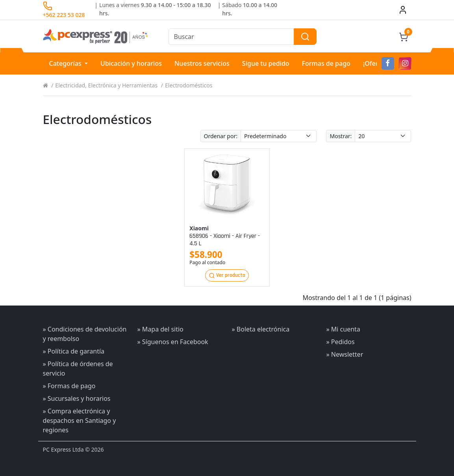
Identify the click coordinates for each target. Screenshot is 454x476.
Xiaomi (199, 228)
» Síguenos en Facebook (173, 342)
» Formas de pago (69, 386)
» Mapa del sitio (160, 329)
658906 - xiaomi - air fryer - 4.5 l (225, 240)
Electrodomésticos (189, 85)
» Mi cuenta (343, 329)
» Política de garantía (74, 351)
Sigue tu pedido (266, 63)
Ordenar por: (221, 136)
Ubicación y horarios (131, 63)
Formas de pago (326, 63)
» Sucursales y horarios (77, 398)
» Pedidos (341, 342)
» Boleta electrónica (261, 329)
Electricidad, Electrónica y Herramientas (106, 85)
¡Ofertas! (376, 63)
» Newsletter (345, 354)
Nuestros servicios (202, 63)
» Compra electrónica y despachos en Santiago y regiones (80, 420)
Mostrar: (341, 136)
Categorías (66, 63)
